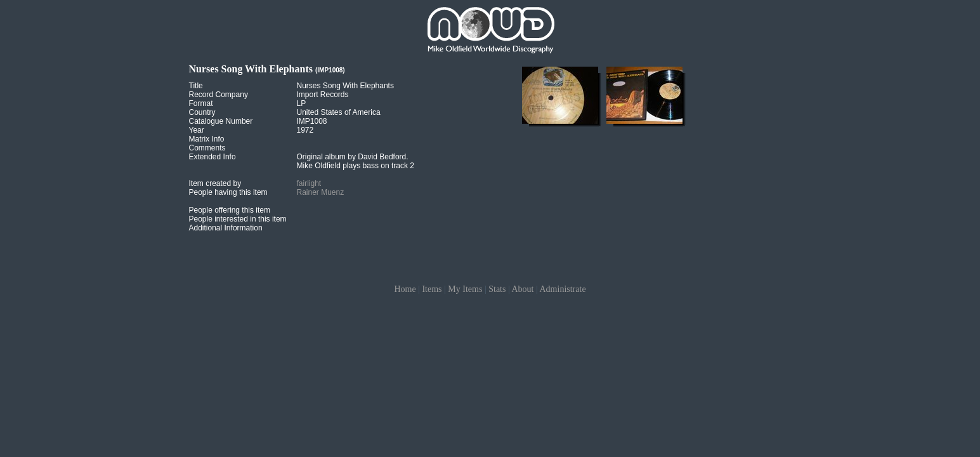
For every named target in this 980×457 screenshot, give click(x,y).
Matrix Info (207, 139)
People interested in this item (238, 219)
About (522, 289)
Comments (207, 148)
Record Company (219, 95)
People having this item (228, 192)
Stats (497, 289)
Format (201, 103)
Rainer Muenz (321, 192)
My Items (465, 289)
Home (405, 289)
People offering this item (230, 210)
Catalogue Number (221, 121)
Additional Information (226, 228)
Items (432, 289)
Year (197, 130)
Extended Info (212, 157)
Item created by (215, 183)
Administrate (563, 289)
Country (202, 112)
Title (196, 86)
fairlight (309, 183)
